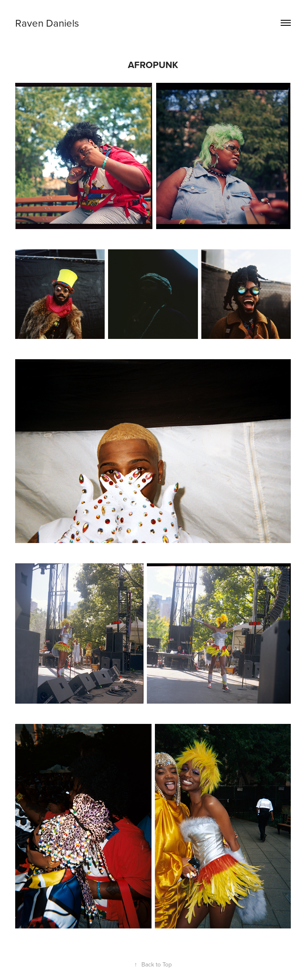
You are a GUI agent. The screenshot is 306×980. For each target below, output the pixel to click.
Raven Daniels (47, 23)
